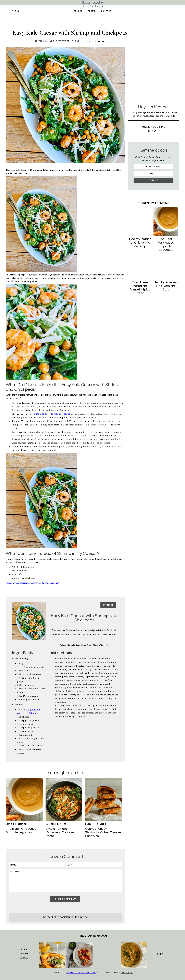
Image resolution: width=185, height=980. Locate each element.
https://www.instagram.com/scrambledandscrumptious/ (32, 583)
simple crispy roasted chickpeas (52, 414)
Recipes (78, 11)
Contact (106, 11)
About (92, 11)
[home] (92, 5)
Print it (108, 605)
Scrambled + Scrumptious (81, 973)
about (25, 954)
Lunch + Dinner (16, 824)
